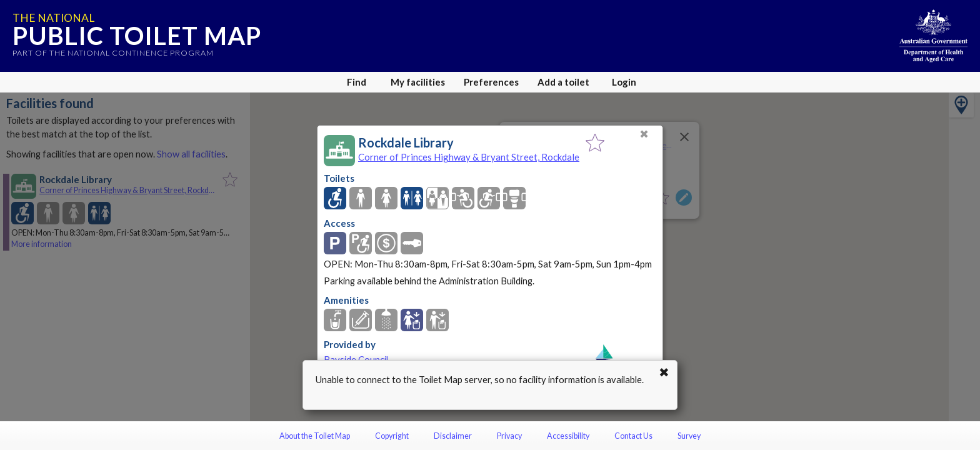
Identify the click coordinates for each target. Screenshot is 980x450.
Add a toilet (563, 82)
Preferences (491, 82)
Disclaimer (453, 436)
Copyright (392, 436)
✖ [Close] (644, 134)
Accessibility (568, 436)
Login (624, 82)
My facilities (418, 82)
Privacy (509, 436)
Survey (689, 436)
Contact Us (633, 436)
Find (357, 82)
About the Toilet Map (315, 436)
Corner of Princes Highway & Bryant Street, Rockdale (469, 157)
